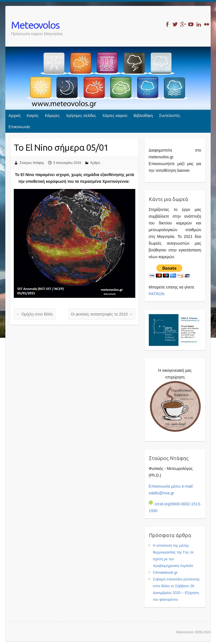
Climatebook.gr (165, 572)
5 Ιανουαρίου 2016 (67, 163)
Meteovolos (35, 25)
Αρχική (14, 116)
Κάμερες (52, 116)
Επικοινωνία (19, 127)
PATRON (157, 294)
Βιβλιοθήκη (143, 116)
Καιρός (33, 116)
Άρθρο (95, 163)
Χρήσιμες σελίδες (81, 116)
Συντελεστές (170, 116)
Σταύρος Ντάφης (32, 163)
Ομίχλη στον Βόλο (35, 314)
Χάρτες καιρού (115, 116)
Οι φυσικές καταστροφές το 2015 (102, 314)
